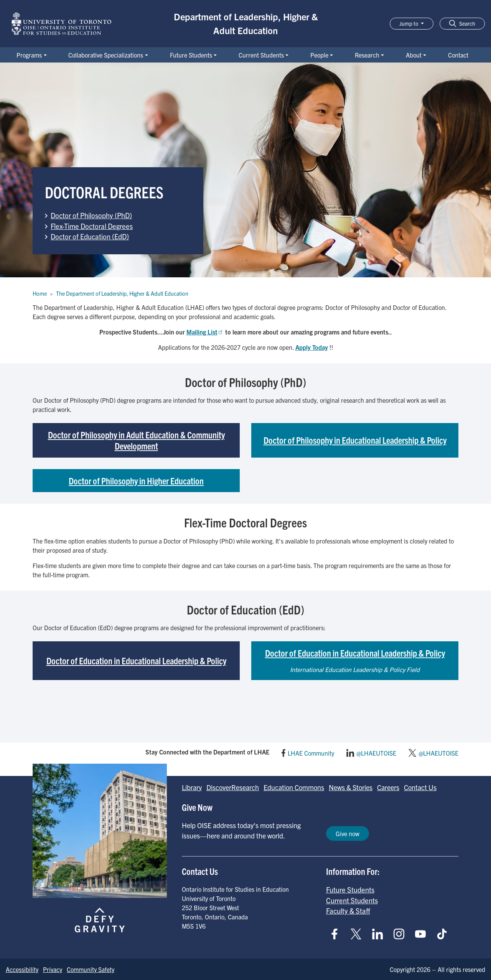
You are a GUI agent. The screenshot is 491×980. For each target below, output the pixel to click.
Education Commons (294, 787)
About (414, 55)
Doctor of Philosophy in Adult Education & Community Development (136, 440)
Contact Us (420, 787)
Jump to (409, 23)
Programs (29, 55)
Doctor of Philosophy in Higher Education (136, 481)
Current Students (261, 55)
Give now (348, 833)
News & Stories (351, 787)
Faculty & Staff (348, 911)
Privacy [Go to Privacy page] (53, 969)
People (319, 55)
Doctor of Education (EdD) (90, 236)
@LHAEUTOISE (376, 753)
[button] (462, 24)
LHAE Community (311, 753)
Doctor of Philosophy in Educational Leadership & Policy (355, 440)
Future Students (191, 55)
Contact (458, 55)
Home (40, 293)
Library (192, 787)
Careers (388, 787)
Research (367, 55)
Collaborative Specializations (106, 55)
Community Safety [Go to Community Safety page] (91, 969)
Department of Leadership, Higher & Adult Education (246, 23)
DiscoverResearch (233, 787)
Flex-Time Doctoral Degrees (92, 226)
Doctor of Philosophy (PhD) (91, 215)
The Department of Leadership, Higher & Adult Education (122, 293)
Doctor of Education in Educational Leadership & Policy (136, 660)
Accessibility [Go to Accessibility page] (22, 969)
